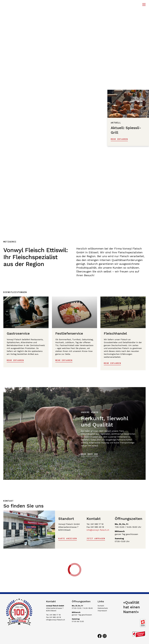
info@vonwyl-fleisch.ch (98, 530)
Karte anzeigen (68, 538)
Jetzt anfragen (96, 538)
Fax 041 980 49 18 (53, 617)
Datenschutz (103, 608)
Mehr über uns (90, 454)
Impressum (102, 611)
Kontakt (101, 606)
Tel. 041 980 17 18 (53, 615)
